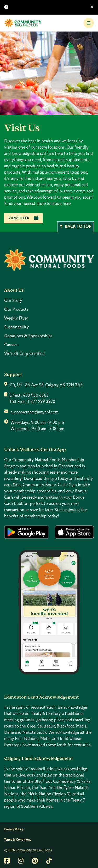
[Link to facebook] (7, 861)
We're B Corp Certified (24, 354)
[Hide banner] (92, 7)
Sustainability (16, 327)
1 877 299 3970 (41, 402)
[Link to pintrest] (35, 861)
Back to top (76, 227)
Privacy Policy (14, 829)
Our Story (13, 301)
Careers (11, 345)
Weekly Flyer (16, 318)
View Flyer (24, 218)
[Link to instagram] (21, 861)
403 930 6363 (36, 395)
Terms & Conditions (18, 840)
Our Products (16, 309)
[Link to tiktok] (49, 861)
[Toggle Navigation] (89, 23)
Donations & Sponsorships (28, 336)
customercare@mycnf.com (34, 412)
